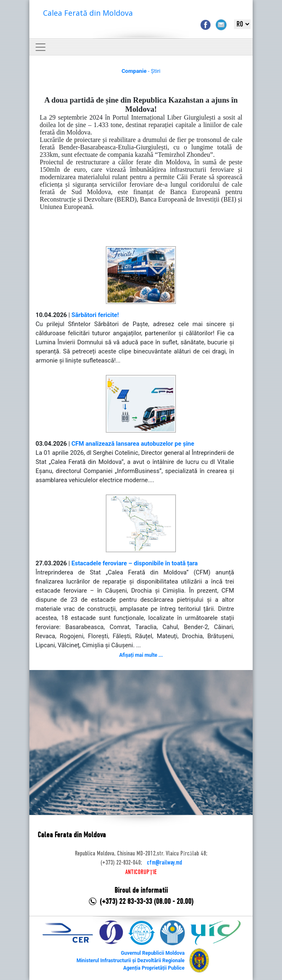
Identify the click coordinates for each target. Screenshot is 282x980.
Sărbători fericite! (95, 315)
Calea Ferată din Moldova (88, 13)
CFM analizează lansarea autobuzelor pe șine (133, 444)
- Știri (141, 71)
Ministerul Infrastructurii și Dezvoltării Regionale (130, 961)
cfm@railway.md (164, 863)
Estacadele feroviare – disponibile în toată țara (135, 563)
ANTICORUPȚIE (141, 872)
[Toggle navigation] (41, 47)
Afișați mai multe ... (141, 655)
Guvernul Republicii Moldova (153, 953)
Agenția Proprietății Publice (154, 968)
